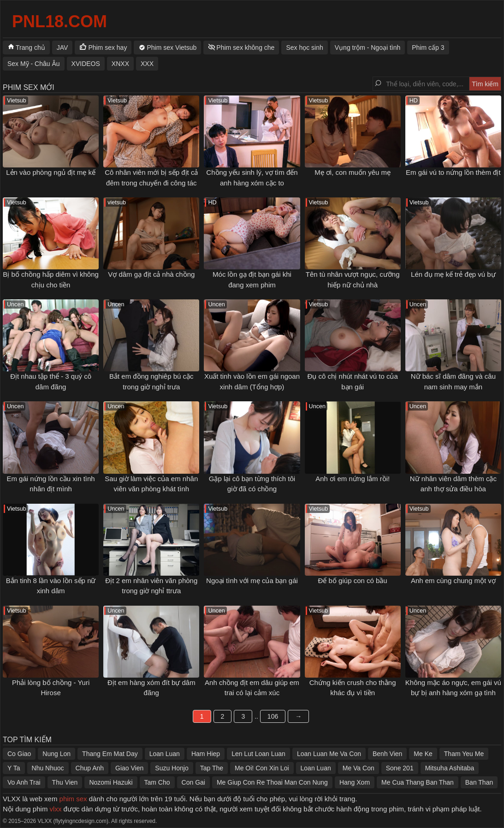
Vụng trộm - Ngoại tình (368, 48)
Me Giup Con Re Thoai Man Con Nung (272, 782)
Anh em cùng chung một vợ (453, 581)
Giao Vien (129, 768)
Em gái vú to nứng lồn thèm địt (453, 172)
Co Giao (19, 754)
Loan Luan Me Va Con (329, 754)
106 (273, 716)
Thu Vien (65, 782)
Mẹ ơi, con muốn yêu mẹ (353, 172)
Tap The (212, 768)
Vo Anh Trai (24, 782)
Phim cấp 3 (428, 48)
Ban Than (479, 782)
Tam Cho (157, 782)
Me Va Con (359, 768)
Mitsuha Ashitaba (450, 768)
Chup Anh (90, 768)
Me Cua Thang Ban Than (418, 782)
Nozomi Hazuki (111, 782)
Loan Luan (165, 754)
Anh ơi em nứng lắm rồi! (353, 479)
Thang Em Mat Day (110, 754)
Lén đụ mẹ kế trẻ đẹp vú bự (453, 274)
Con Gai (193, 782)
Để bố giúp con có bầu (353, 581)
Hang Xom (355, 782)
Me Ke (423, 754)
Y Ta (14, 768)
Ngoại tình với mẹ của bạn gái (252, 581)
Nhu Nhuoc (48, 768)
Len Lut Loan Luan (258, 754)
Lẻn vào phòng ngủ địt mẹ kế (51, 172)
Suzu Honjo (172, 768)
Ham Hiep (206, 754)
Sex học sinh (304, 48)
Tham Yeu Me (464, 754)
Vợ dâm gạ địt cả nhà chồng (151, 274)
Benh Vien (387, 754)
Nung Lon (56, 754)
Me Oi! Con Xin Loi (262, 768)
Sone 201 (400, 768)
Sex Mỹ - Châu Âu (34, 64)
